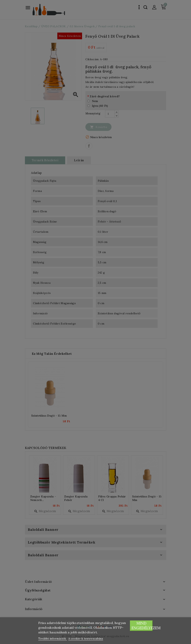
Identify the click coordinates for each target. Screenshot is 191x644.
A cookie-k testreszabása (86, 639)
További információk (53, 639)
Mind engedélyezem (142, 626)
